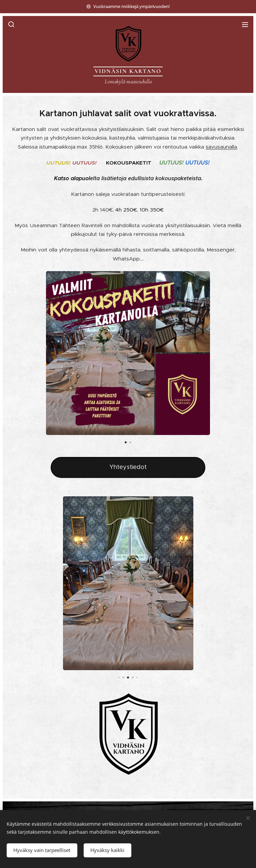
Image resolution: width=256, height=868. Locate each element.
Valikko (245, 25)
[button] (11, 24)
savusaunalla (221, 147)
